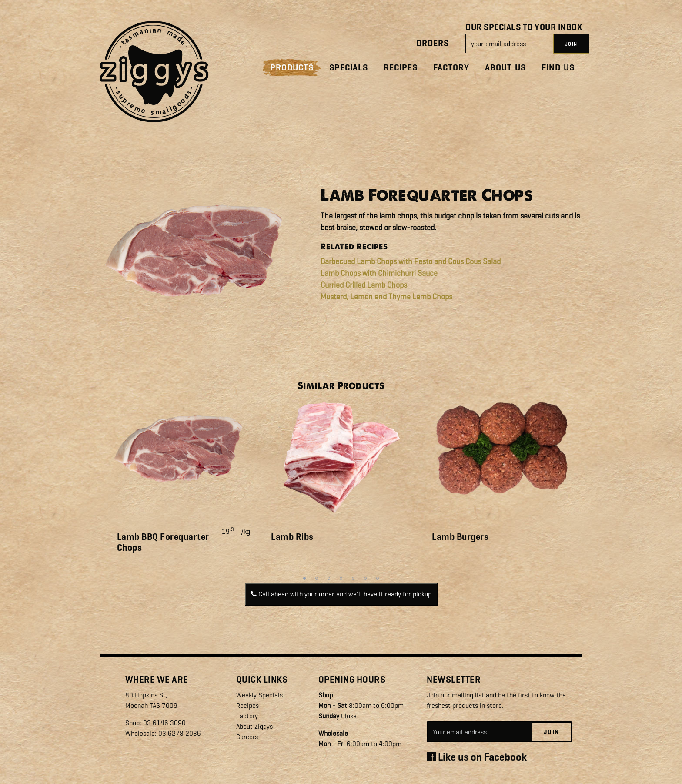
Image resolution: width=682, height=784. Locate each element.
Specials (349, 68)
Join (551, 732)
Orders (433, 43)
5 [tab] (353, 578)
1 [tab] (304, 578)
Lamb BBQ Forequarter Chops (163, 542)
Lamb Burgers (460, 537)
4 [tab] (341, 578)
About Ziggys (254, 726)
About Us (505, 68)
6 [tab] (365, 578)
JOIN (571, 44)
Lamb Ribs (292, 537)
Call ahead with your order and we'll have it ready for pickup (341, 594)
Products (292, 68)
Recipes (401, 68)
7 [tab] (378, 578)
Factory (451, 68)
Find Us (558, 68)
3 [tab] (329, 578)
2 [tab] (317, 578)
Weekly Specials (259, 695)
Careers (247, 737)
